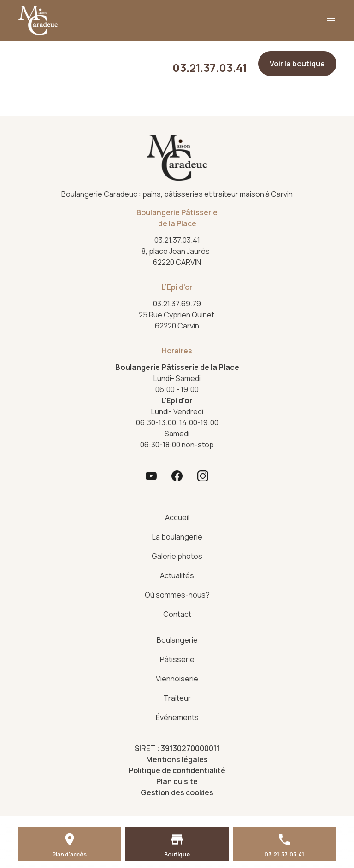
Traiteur (177, 698)
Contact (177, 614)
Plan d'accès (69, 854)
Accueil (177, 517)
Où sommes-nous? (177, 595)
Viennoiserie (177, 679)
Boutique (177, 854)
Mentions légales (177, 759)
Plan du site (177, 781)
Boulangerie (177, 640)
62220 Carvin (177, 320)
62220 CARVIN (177, 256)
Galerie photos (177, 556)
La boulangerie (177, 537)
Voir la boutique (297, 64)
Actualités (177, 575)
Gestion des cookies (177, 792)
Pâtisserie (177, 659)
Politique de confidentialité (177, 770)
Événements (177, 717)
